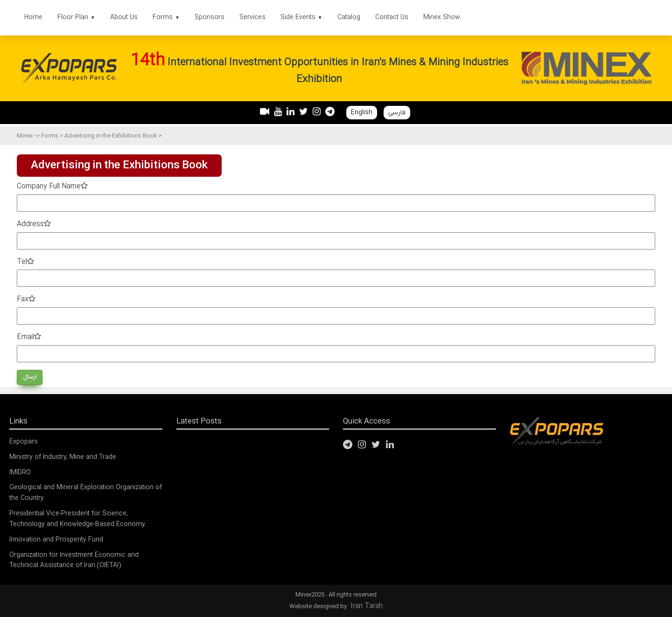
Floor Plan (76, 17)
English (362, 113)
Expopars (24, 442)
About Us (124, 17)
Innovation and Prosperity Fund (56, 540)
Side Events (301, 17)
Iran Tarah (367, 606)
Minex (25, 136)
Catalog (349, 17)
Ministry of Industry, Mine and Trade (63, 457)
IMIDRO (20, 473)
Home (33, 17)
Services (252, 17)
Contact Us (392, 17)
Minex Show (442, 17)
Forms (166, 17)
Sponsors (210, 17)
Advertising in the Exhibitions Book (112, 136)
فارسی (397, 113)
